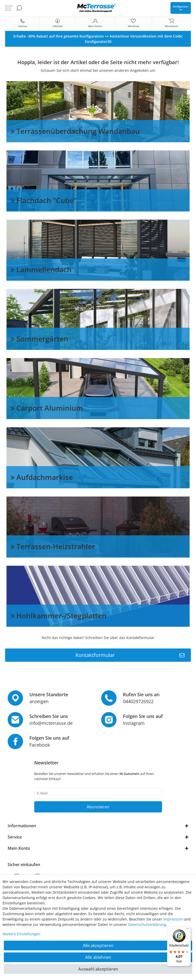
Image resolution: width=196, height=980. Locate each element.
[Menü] (188, 930)
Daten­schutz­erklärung (147, 924)
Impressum (173, 919)
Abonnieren (98, 807)
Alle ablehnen (98, 957)
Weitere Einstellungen (21, 934)
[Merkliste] (133, 23)
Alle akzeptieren (98, 946)
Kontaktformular (130, 655)
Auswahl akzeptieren (98, 969)
